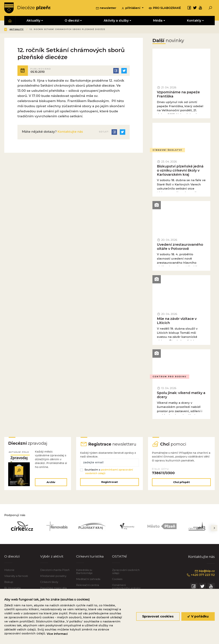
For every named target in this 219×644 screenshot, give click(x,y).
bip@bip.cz (205, 572)
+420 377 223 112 (200, 576)
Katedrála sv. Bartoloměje (84, 573)
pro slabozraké (165, 8)
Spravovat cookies (158, 616)
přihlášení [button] (131, 8)
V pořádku (198, 616)
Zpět (10, 30)
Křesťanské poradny (53, 577)
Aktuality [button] (34, 21)
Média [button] (158, 21)
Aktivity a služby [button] (116, 21)
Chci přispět (181, 483)
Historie (9, 571)
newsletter (106, 8)
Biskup (9, 583)
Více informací (57, 634)
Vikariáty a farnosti (16, 577)
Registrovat (109, 483)
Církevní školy (49, 583)
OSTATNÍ (120, 557)
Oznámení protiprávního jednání (126, 588)
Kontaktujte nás (71, 132)
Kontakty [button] (194, 21)
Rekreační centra (88, 586)
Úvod (25, 30)
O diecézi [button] (72, 21)
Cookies (117, 580)
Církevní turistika (90, 557)
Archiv (51, 483)
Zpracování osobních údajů (126, 573)
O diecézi (12, 557)
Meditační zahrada (88, 580)
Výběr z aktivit (52, 557)
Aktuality (41, 30)
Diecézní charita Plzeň (55, 571)
